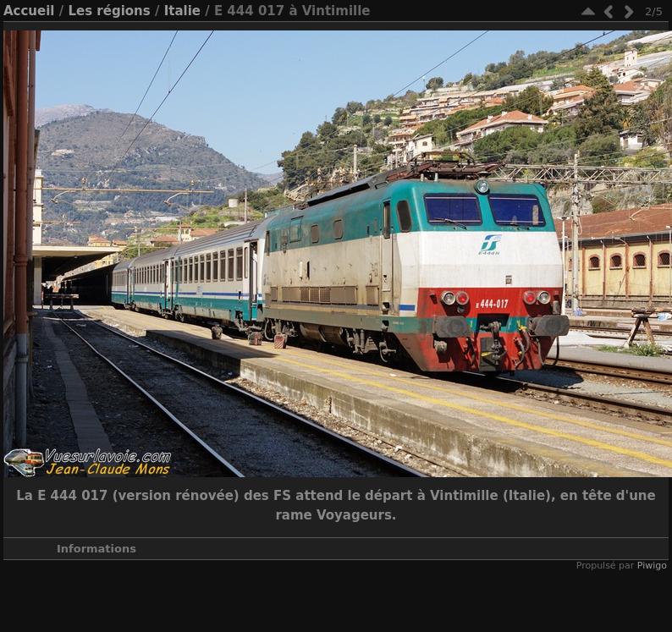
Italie (182, 11)
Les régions (109, 11)
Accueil (29, 11)
